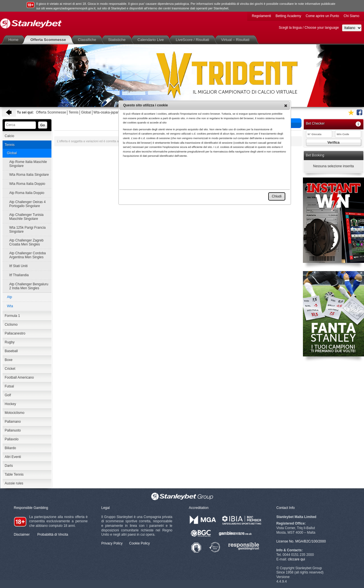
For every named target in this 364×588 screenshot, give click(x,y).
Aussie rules (14, 483)
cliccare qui (296, 559)
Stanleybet (31, 23)
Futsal (10, 386)
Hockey (11, 404)
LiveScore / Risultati (194, 40)
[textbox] (20, 125)
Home (15, 40)
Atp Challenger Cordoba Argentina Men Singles (28, 255)
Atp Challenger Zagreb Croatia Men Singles (27, 242)
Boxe (9, 360)
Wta (10, 306)
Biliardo (11, 448)
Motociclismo (15, 413)
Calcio (10, 136)
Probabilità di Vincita (53, 535)
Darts (9, 466)
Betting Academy (288, 16)
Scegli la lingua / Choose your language (309, 28)
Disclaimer (22, 535)
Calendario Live (152, 40)
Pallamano (13, 422)
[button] (286, 106)
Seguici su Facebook (359, 112)
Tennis (73, 112)
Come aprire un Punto (322, 16)
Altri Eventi (13, 457)
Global (86, 112)
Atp (10, 297)
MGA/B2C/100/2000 (310, 541)
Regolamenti (261, 16)
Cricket (10, 369)
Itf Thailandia (19, 275)
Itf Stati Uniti (19, 266)
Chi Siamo (351, 16)
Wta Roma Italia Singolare (29, 175)
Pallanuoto (13, 430)
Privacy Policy (112, 543)
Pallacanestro (15, 333)
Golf (8, 395)
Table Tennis (14, 474)
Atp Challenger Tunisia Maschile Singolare (27, 217)
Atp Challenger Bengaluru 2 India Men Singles (29, 286)
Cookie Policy (140, 543)
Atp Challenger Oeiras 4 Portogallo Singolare (28, 204)
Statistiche (118, 40)
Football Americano (19, 377)
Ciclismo (11, 325)
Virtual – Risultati (236, 40)
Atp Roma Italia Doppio (27, 193)
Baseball (11, 351)
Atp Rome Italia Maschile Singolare (28, 164)
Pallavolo (12, 439)
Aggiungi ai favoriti (351, 112)
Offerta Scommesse (49, 40)
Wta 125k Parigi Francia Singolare (28, 230)
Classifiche (88, 40)
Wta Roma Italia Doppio (27, 184)
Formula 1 (13, 316)
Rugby (10, 342)
